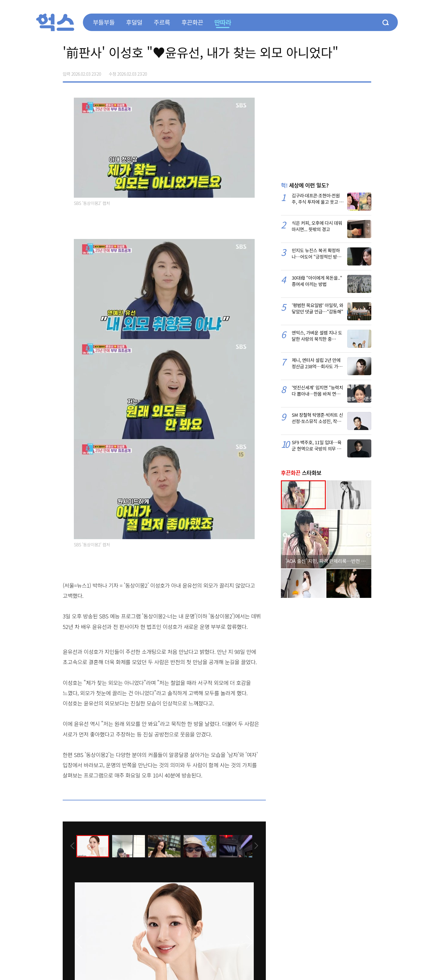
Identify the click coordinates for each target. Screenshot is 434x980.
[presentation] (71, 846)
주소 (366, 72)
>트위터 (341, 72)
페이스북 (329, 72)
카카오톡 (354, 72)
